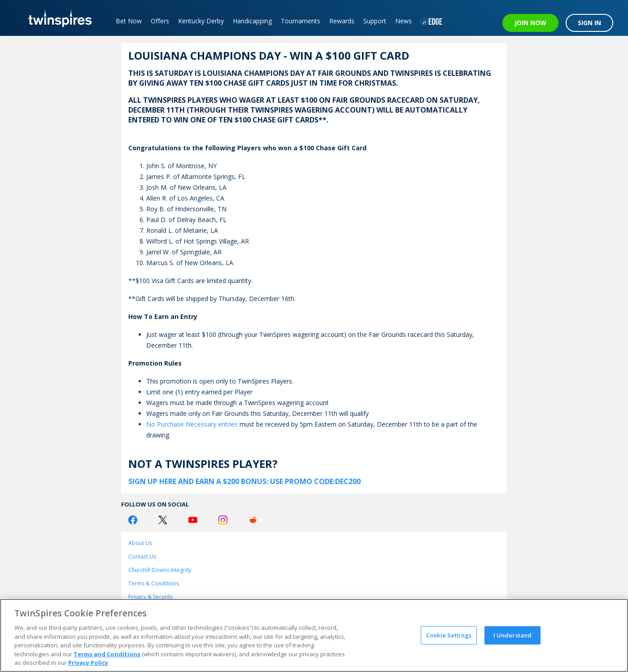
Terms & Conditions (154, 583)
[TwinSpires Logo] (57, 18)
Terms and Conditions (107, 654)
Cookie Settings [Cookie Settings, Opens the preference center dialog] (449, 635)
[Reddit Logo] (253, 520)
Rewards (342, 21)
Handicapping (252, 21)
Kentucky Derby (201, 21)
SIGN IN (589, 23)
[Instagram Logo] (223, 520)
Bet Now (129, 21)
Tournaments (301, 21)
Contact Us (142, 556)
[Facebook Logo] (133, 520)
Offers (160, 21)
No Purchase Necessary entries (192, 424)
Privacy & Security (150, 597)
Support (375, 21)
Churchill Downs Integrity (160, 570)
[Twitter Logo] (163, 520)
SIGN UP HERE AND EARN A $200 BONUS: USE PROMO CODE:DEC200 (244, 481)
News (403, 21)
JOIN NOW (530, 23)
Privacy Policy (88, 663)
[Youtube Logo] (193, 520)
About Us (140, 543)
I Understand (513, 635)
